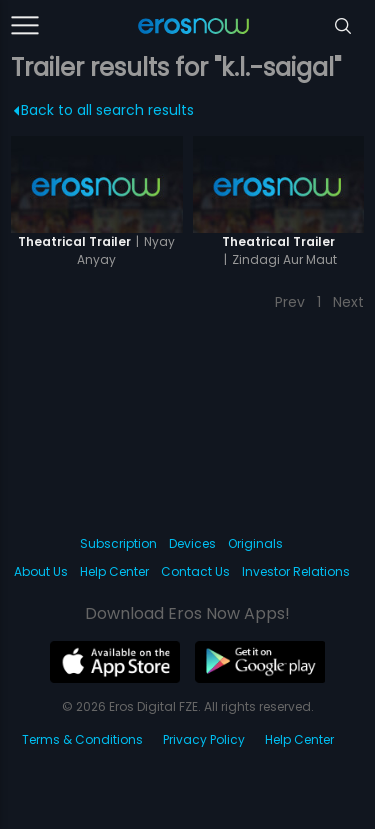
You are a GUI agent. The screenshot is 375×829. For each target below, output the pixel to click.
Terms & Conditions (82, 739)
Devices (192, 543)
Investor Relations (296, 571)
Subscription (118, 543)
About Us (41, 571)
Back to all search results (104, 110)
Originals (255, 543)
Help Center (114, 571)
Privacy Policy (204, 739)
